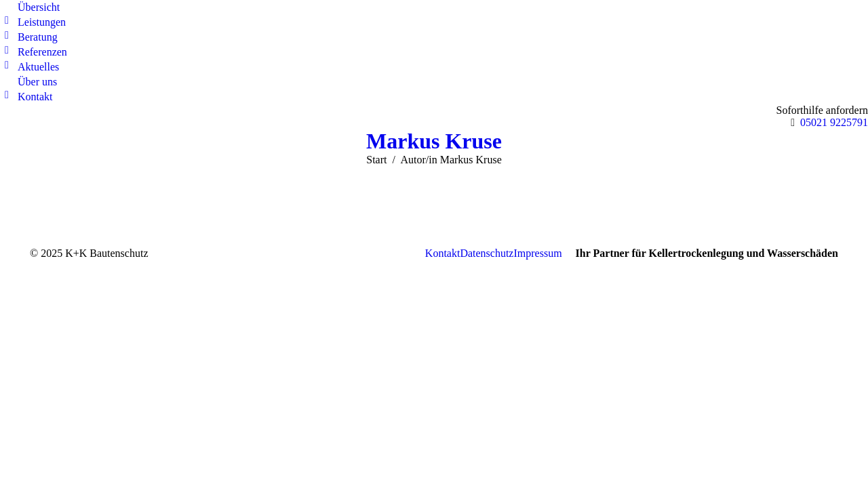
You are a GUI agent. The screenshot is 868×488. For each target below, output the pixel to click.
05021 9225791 (834, 122)
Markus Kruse (434, 141)
